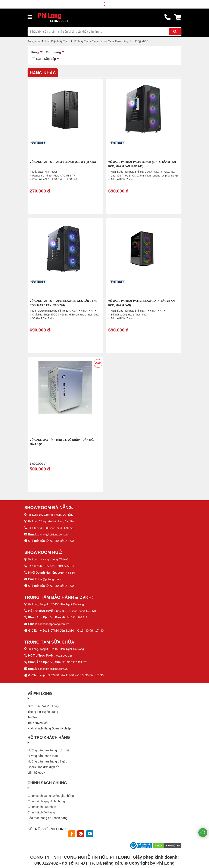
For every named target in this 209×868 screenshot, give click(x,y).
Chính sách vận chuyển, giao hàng (51, 793)
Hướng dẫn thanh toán (43, 753)
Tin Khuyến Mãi (38, 720)
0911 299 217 (80, 615)
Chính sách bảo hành (42, 804)
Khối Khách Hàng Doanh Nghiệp (49, 725)
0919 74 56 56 (67, 571)
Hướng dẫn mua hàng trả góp (47, 758)
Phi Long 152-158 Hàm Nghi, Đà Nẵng (53, 514)
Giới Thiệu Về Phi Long (43, 703)
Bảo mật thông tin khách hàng (47, 815)
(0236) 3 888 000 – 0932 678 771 (56, 527)
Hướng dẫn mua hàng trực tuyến (49, 747)
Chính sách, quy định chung (46, 798)
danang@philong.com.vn (55, 534)
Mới (39, 59)
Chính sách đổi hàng (41, 809)
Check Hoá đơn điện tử (43, 764)
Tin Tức (33, 714)
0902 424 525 (80, 659)
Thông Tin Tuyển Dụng (43, 709)
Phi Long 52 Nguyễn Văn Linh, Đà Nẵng (54, 521)
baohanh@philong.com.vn (55, 622)
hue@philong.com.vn (52, 578)
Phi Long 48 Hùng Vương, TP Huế (50, 558)
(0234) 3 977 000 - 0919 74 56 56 (57, 565)
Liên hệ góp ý (37, 769)
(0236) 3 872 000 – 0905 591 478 (78, 609)
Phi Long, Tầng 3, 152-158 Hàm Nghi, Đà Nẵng (59, 602)
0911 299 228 (65, 653)
